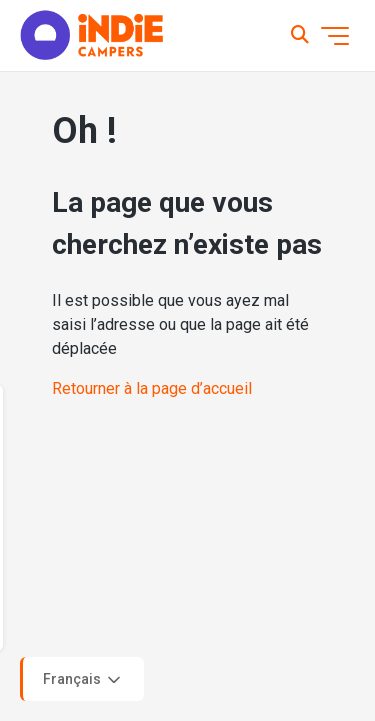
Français (83, 680)
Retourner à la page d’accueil (152, 388)
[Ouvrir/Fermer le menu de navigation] (335, 36)
